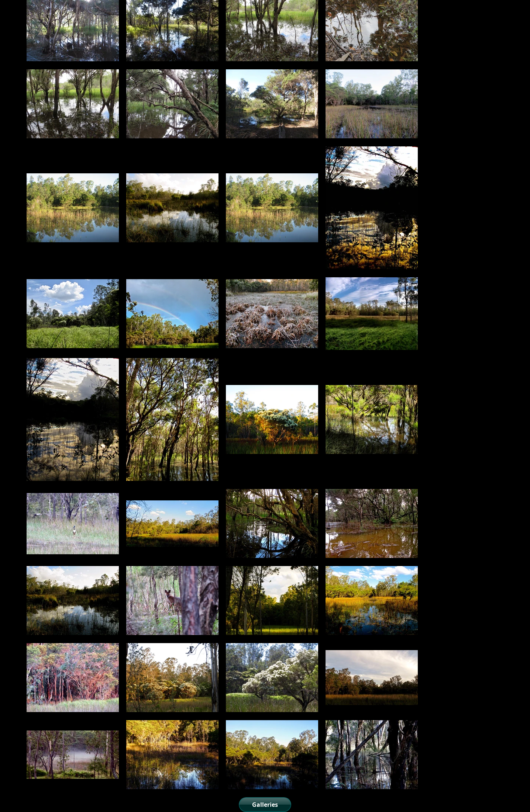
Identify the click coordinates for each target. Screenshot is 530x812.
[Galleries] (265, 805)
